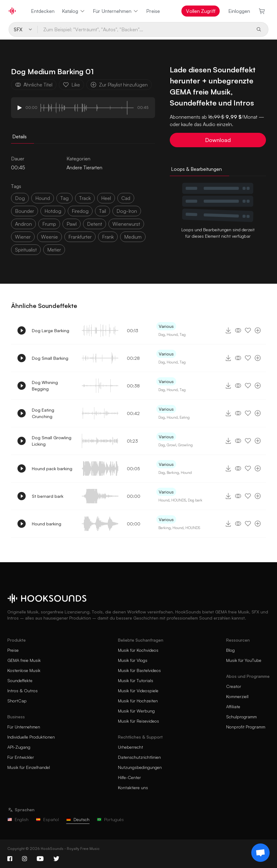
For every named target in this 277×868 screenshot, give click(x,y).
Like (71, 85)
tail (102, 211)
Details (19, 136)
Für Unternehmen (116, 11)
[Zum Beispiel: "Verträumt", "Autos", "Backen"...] (144, 29)
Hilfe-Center (129, 777)
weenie (49, 237)
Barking (173, 472)
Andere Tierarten (84, 167)
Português (110, 819)
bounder (25, 211)
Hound (172, 334)
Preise (153, 11)
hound (43, 198)
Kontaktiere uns (133, 787)
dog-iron (127, 211)
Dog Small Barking (50, 358)
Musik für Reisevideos (138, 721)
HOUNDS (179, 500)
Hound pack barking (52, 469)
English (18, 819)
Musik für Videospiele (138, 691)
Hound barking (47, 524)
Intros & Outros (23, 691)
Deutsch (78, 819)
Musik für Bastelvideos (139, 670)
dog (20, 198)
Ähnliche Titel (34, 85)
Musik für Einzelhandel (29, 767)
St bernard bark (48, 496)
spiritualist (26, 250)
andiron (23, 224)
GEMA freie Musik (24, 660)
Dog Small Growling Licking (52, 441)
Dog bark (195, 500)
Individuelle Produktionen (31, 737)
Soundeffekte (20, 680)
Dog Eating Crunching (43, 413)
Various (166, 326)
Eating (185, 417)
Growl (171, 445)
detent (95, 224)
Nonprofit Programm (246, 727)
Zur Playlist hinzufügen (119, 85)
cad (126, 198)
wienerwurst (126, 224)
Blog (230, 650)
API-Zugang (19, 747)
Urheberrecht (131, 747)
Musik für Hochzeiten (138, 701)
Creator (234, 686)
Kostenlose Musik (24, 670)
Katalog (74, 11)
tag (65, 198)
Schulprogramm (241, 717)
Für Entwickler (21, 757)
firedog (80, 211)
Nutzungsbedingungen (140, 767)
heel (106, 198)
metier (54, 250)
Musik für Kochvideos (138, 650)
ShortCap (17, 701)
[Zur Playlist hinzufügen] (258, 330)
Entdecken (43, 11)
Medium (133, 237)
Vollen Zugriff (201, 11)
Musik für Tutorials (136, 680)
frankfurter (80, 237)
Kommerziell (237, 696)
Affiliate (233, 707)
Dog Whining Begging (45, 386)
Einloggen (239, 11)
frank (108, 237)
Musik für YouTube (244, 660)
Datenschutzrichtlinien (139, 757)
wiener (23, 237)
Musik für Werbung (136, 711)
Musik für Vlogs (133, 660)
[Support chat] (260, 853)
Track (85, 198)
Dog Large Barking (51, 330)
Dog (162, 334)
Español (47, 819)
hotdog (53, 211)
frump (49, 224)
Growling (185, 445)
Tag (183, 334)
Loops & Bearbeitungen (196, 169)
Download (218, 140)
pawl (72, 224)
